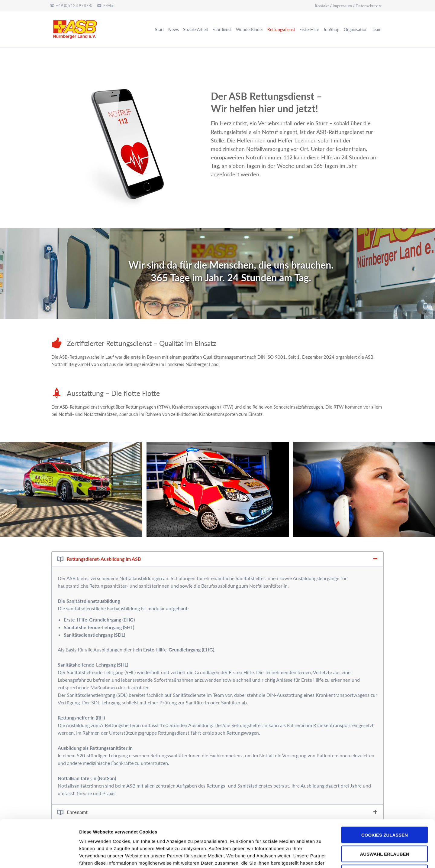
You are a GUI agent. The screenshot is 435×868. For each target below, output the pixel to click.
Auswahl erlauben (384, 810)
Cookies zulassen (385, 791)
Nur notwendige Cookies (384, 829)
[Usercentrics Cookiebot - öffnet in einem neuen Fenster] (39, 856)
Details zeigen (321, 856)
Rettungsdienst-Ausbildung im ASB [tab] (104, 559)
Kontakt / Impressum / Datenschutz (346, 6)
